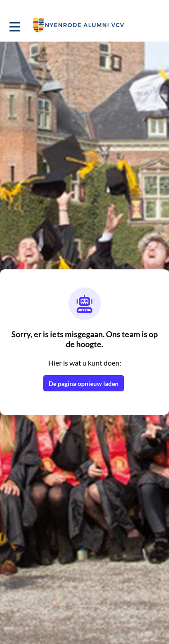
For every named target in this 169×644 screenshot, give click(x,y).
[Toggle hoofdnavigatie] (14, 26)
